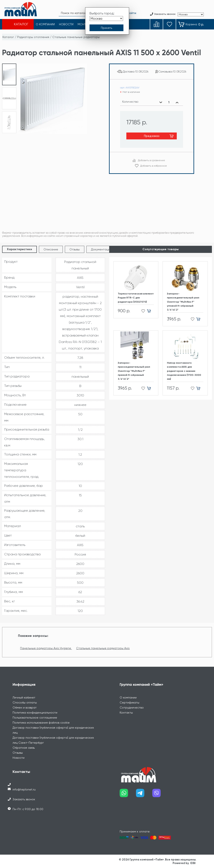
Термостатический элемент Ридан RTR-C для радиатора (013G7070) (136, 298)
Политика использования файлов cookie (41, 723)
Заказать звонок (24, 799)
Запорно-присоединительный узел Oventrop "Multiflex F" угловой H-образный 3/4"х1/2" (183, 302)
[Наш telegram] (144, 795)
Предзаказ (152, 136)
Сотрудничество (132, 707)
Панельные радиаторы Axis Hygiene (46, 648)
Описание (51, 249)
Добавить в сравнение (151, 160)
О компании (128, 697)
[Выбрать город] (106, 18)
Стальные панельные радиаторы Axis (103, 648)
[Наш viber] (160, 795)
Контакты (126, 712)
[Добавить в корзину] (151, 311)
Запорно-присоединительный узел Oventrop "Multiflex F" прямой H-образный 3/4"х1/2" (134, 371)
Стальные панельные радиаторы (76, 37)
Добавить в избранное (154, 166)
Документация (101, 249)
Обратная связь (24, 748)
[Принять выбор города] (106, 28)
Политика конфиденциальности (35, 712)
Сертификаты (129, 702)
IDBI (193, 863)
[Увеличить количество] (177, 102)
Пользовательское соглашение (35, 718)
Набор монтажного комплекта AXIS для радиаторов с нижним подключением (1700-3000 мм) (184, 371)
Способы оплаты (25, 702)
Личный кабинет (24, 697)
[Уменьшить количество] (161, 102)
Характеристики (19, 249)
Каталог (8, 37)
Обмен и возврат (25, 707)
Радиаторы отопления (33, 37)
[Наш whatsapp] (128, 795)
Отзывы (75, 249)
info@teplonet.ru (24, 789)
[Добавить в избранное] (142, 311)
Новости (19, 758)
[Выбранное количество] (169, 102)
